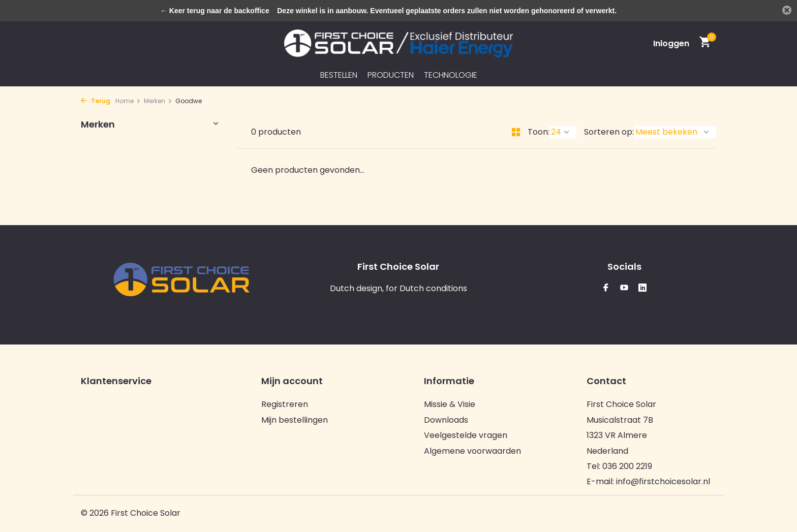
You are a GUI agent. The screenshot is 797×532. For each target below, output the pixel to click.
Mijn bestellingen (295, 420)
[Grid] (516, 132)
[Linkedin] (642, 288)
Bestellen (339, 75)
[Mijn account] (671, 43)
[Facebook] (606, 288)
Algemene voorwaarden (472, 451)
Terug (96, 101)
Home (128, 101)
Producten (391, 75)
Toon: (539, 132)
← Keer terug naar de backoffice (215, 11)
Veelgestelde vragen (466, 435)
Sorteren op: (609, 132)
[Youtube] (624, 288)
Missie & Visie (450, 404)
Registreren (285, 404)
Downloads (446, 420)
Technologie (451, 75)
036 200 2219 (627, 466)
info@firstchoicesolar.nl (663, 481)
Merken (158, 101)
